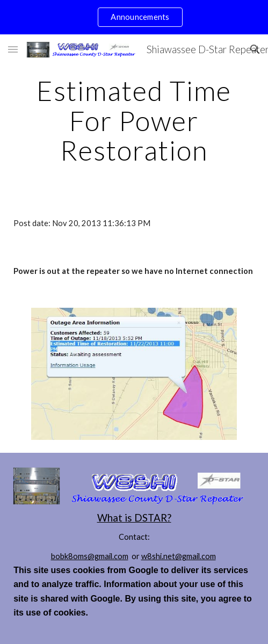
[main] (134, 121)
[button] (13, 49)
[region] (134, 17)
